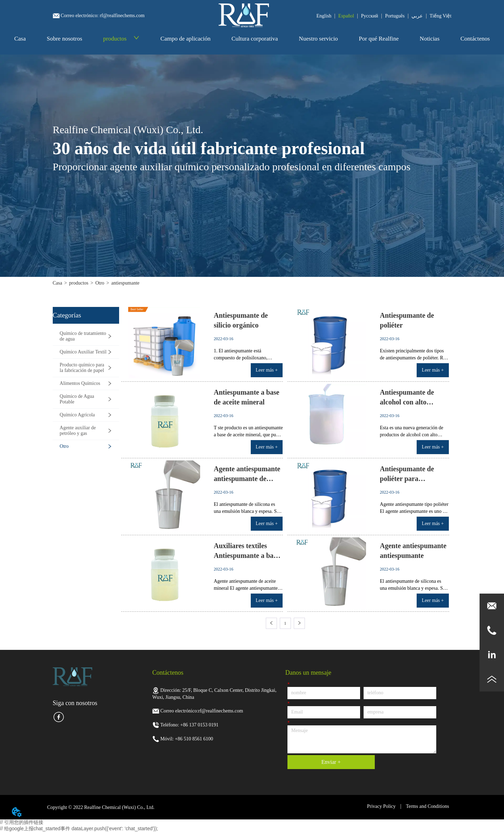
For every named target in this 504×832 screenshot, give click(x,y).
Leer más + (267, 370)
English (324, 16)
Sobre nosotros (65, 39)
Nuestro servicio (318, 39)
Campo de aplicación (185, 39)
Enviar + (331, 762)
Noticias (430, 39)
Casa (20, 39)
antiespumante (125, 283)
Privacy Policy (381, 806)
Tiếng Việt (440, 16)
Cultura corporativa (255, 39)
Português (395, 16)
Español (346, 16)
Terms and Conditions (427, 806)
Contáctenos (475, 39)
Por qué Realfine (379, 39)
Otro (100, 283)
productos (121, 39)
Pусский (370, 16)
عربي (417, 16)
